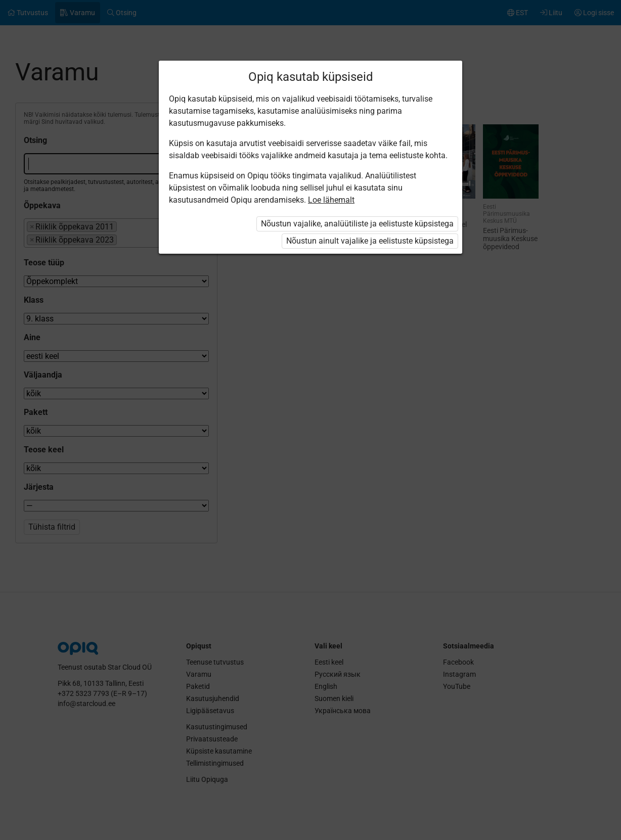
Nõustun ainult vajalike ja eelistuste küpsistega (370, 241)
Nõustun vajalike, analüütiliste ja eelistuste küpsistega (357, 224)
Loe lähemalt (331, 200)
